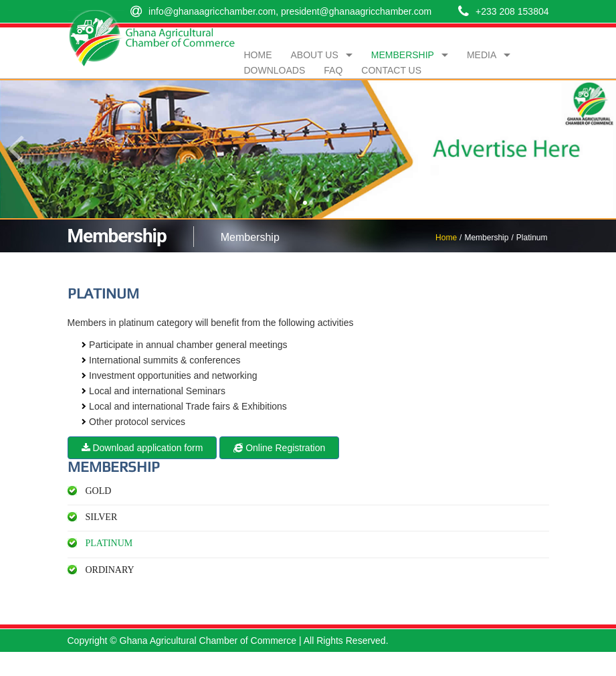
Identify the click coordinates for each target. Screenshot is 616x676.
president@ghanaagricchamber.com (356, 11)
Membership (403, 55)
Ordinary (110, 570)
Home (446, 238)
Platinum (109, 543)
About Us (315, 55)
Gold (99, 491)
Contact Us (391, 70)
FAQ (333, 70)
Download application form (142, 448)
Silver (102, 517)
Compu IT (528, 664)
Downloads (275, 70)
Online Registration (279, 448)
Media (482, 55)
